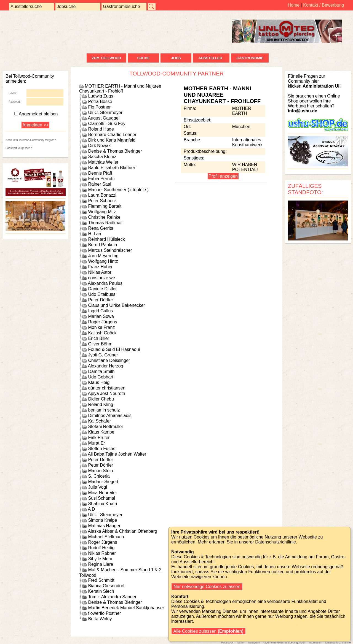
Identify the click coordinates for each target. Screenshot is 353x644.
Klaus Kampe (101, 432)
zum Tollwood (107, 58)
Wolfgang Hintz (103, 261)
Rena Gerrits (101, 228)
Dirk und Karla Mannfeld (112, 140)
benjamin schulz (104, 410)
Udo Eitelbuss (102, 294)
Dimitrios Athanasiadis (110, 416)
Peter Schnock (102, 201)
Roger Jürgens (102, 322)
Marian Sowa (101, 316)
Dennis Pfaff (100, 173)
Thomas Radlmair (105, 223)
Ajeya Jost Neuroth (107, 393)
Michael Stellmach (106, 537)
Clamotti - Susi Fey (107, 124)
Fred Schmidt (101, 580)
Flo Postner (99, 107)
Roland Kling (101, 404)
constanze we (101, 278)
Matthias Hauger (104, 526)
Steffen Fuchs (101, 449)
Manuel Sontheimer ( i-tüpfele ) (118, 190)
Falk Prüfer (99, 438)
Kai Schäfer (99, 421)
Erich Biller (98, 338)
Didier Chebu (101, 399)
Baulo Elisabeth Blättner (112, 168)
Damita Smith (101, 371)
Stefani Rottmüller (105, 427)
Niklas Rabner (102, 553)
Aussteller (211, 58)
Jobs (176, 58)
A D (92, 509)
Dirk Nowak (99, 146)
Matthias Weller (103, 162)
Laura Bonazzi (102, 195)
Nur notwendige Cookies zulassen (207, 587)
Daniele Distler (102, 289)
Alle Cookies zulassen (208, 631)
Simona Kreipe (102, 520)
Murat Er (96, 443)
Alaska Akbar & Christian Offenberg (123, 531)
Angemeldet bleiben (36, 114)
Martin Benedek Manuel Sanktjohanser (126, 608)
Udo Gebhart (101, 377)
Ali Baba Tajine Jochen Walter (117, 454)
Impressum (315, 642)
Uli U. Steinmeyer (105, 515)
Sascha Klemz (102, 157)
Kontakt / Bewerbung (324, 5)
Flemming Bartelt (105, 206)
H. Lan (94, 234)
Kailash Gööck (102, 333)
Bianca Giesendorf (106, 586)
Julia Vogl (97, 487)
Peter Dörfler (101, 300)
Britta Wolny (100, 619)
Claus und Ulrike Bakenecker (116, 305)
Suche (143, 58)
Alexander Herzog (106, 366)
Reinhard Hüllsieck (106, 239)
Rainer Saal (100, 184)
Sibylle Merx (100, 559)
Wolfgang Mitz (102, 212)
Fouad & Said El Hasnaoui (114, 349)
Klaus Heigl (99, 382)
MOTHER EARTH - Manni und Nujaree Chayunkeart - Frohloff (120, 89)
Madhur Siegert (103, 482)
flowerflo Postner (104, 613)
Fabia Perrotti (101, 179)
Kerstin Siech (101, 591)
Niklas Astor (100, 272)
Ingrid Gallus (100, 311)
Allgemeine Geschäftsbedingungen (284, 642)
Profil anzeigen (223, 176)
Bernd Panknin (102, 245)
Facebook (227, 642)
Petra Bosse (100, 102)
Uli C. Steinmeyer (105, 113)
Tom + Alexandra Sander (112, 597)
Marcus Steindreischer (110, 250)
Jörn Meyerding (103, 256)
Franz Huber (100, 267)
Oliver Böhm (100, 344)
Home (294, 5)
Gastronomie (250, 58)
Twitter (240, 642)
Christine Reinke (104, 217)
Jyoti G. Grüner (103, 355)
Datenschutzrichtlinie (338, 642)
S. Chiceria (99, 476)
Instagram (254, 642)
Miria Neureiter (102, 493)
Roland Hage (101, 129)
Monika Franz (101, 327)
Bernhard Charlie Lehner (112, 135)
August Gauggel (104, 118)
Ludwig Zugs (101, 96)
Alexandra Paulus (105, 283)
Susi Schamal (101, 498)
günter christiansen (107, 388)
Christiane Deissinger (109, 360)
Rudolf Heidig (101, 548)
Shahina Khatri (102, 504)
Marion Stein (100, 471)
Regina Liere (101, 564)
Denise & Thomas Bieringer (115, 151)
